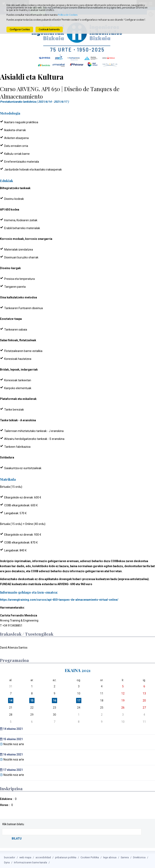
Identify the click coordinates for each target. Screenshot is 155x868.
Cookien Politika (90, 856)
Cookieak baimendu (49, 29)
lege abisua (110, 856)
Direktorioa (139, 856)
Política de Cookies (68, 15)
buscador (10, 856)
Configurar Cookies (20, 29)
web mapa (25, 856)
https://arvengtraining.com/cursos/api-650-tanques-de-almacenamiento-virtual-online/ (59, 599)
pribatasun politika (66, 856)
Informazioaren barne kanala (30, 861)
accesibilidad (43, 856)
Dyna (7, 861)
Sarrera (125, 856)
